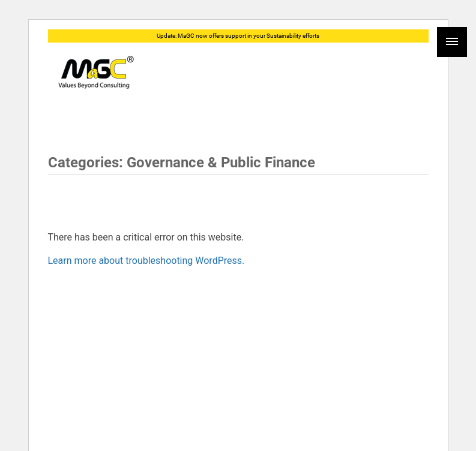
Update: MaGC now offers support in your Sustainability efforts (238, 36)
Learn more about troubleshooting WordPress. (146, 261)
